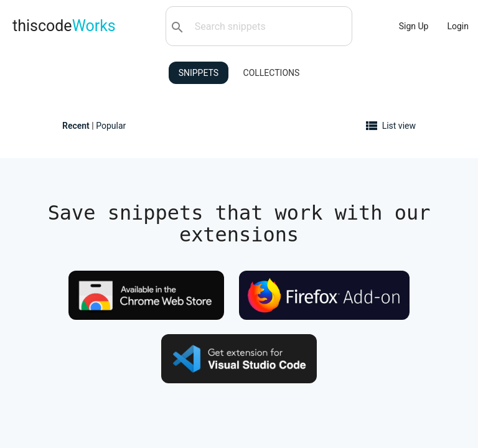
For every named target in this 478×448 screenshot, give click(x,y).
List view (399, 126)
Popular (111, 126)
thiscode (64, 26)
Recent (76, 126)
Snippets (199, 73)
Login (458, 26)
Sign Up (414, 26)
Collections (272, 73)
